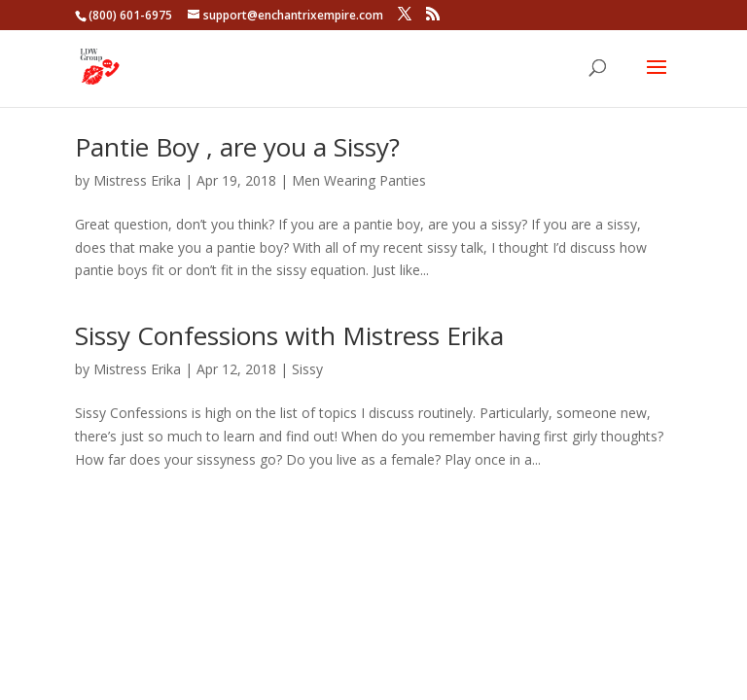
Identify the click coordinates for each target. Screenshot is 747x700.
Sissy (307, 369)
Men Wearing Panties (359, 180)
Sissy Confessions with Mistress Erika (289, 335)
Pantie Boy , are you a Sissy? (237, 147)
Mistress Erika (137, 180)
